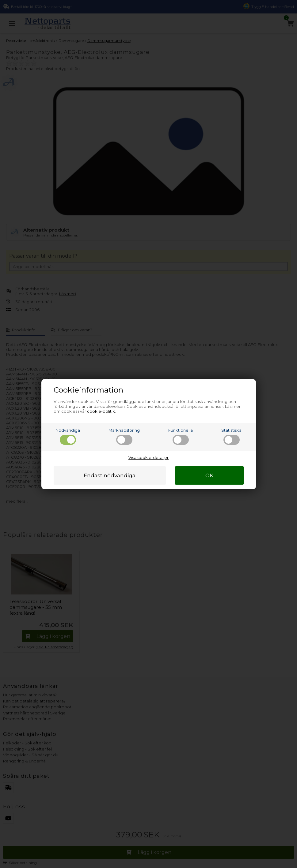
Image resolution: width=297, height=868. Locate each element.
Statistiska (231, 436)
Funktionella (181, 436)
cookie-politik (101, 411)
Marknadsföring (124, 436)
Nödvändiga (68, 436)
